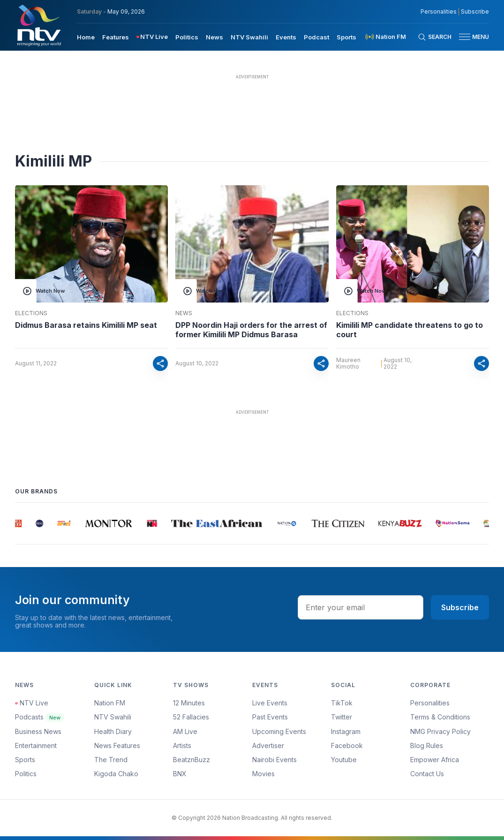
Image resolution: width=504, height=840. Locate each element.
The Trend (111, 760)
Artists (182, 745)
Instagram (346, 731)
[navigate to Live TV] (152, 37)
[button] (470, 37)
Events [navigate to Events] (286, 37)
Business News (38, 731)
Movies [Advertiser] (263, 774)
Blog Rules (427, 745)
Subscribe (460, 607)
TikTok (342, 703)
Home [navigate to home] (86, 37)
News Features (117, 745)
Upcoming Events (279, 731)
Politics (26, 774)
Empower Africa (435, 760)
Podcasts (40, 717)
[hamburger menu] (465, 37)
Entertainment (36, 745)
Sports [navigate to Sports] (346, 37)
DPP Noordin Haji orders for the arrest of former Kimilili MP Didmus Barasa (251, 330)
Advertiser (268, 745)
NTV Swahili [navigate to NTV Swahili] (249, 37)
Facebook (347, 745)
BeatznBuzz (192, 760)
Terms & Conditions (440, 717)
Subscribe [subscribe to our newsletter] (475, 12)
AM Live (185, 731)
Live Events (270, 703)
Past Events (270, 717)
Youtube (344, 760)
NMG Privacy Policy (440, 731)
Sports (25, 760)
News (184, 313)
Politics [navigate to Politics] (187, 37)
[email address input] (361, 607)
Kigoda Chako (116, 774)
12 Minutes (189, 703)
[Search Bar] (435, 37)
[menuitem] (86, 37)
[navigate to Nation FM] (385, 37)
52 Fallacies (191, 717)
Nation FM (110, 703)
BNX (180, 774)
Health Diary (113, 731)
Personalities (430, 703)
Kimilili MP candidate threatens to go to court (410, 330)
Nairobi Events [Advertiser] (275, 760)
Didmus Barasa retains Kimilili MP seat (86, 325)
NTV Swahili (113, 717)
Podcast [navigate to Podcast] (316, 37)
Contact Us (427, 774)
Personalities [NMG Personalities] (439, 12)
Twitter (342, 717)
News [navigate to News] (214, 37)
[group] (18, 523)
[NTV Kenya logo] (38, 25)
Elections (31, 313)
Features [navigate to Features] (116, 37)
